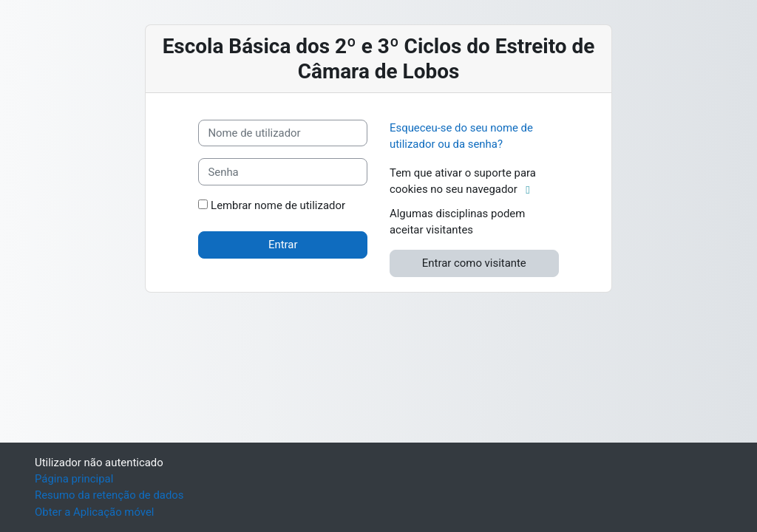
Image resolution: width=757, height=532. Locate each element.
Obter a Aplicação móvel (94, 512)
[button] (531, 190)
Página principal (74, 479)
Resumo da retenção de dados (109, 495)
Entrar (283, 245)
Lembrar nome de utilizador (278, 205)
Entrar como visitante (474, 263)
